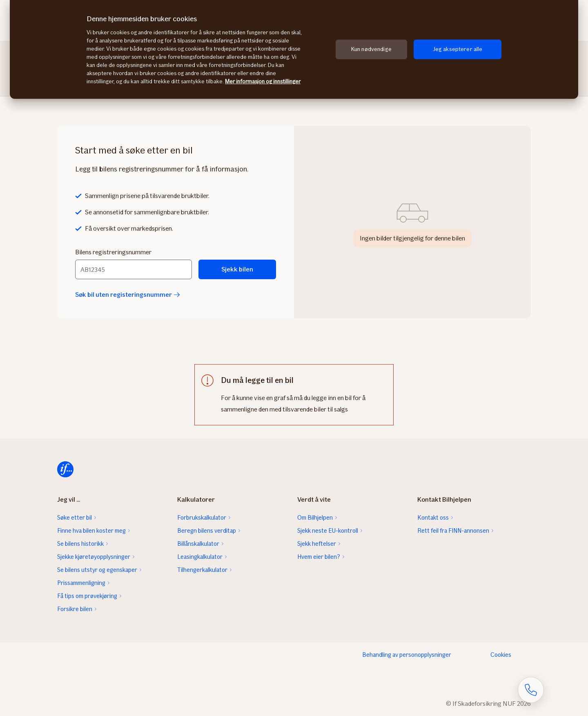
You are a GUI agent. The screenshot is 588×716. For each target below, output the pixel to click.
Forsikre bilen (75, 609)
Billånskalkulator (198, 544)
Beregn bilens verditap (207, 531)
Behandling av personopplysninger (407, 655)
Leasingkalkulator (200, 557)
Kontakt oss (433, 518)
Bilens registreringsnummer (113, 252)
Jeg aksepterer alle (458, 49)
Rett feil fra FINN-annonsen (453, 531)
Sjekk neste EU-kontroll (328, 531)
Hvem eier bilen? (319, 557)
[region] (294, 49)
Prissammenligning (81, 583)
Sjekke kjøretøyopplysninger (94, 557)
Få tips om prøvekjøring (87, 596)
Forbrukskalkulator (202, 518)
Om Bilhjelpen (315, 518)
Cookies (501, 655)
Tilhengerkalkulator (202, 570)
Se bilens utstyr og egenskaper (97, 570)
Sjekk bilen (237, 269)
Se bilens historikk (80, 544)
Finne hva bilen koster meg (91, 531)
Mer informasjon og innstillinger (263, 81)
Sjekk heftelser (317, 544)
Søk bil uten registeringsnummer (128, 295)
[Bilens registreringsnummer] (134, 269)
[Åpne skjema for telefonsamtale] (531, 690)
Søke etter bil (75, 518)
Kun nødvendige (371, 49)
